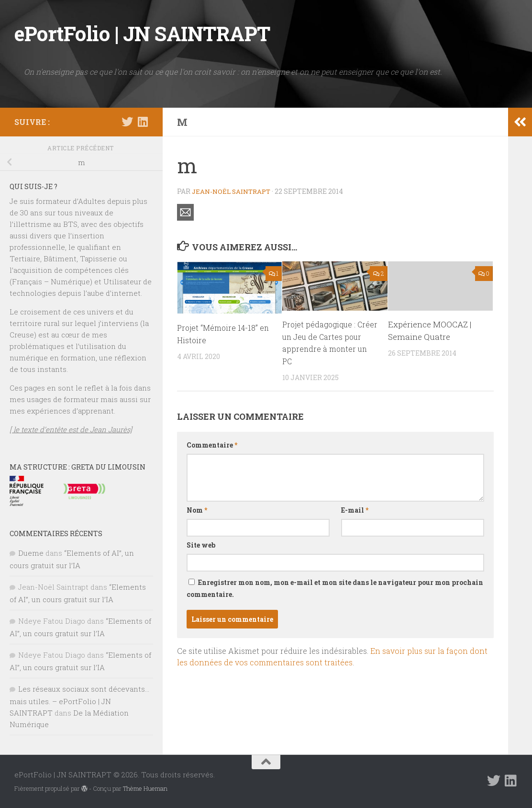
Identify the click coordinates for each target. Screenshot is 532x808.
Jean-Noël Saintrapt (234, 191)
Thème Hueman (145, 788)
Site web (201, 545)
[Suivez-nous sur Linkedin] (143, 122)
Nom (197, 510)
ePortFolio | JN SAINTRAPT (142, 33)
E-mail (355, 510)
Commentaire (212, 445)
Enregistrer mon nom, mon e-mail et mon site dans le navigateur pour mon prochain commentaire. (335, 588)
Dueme (31, 553)
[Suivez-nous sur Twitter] (127, 122)
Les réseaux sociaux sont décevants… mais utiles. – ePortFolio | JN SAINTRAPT (79, 701)
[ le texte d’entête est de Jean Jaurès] (71, 429)
